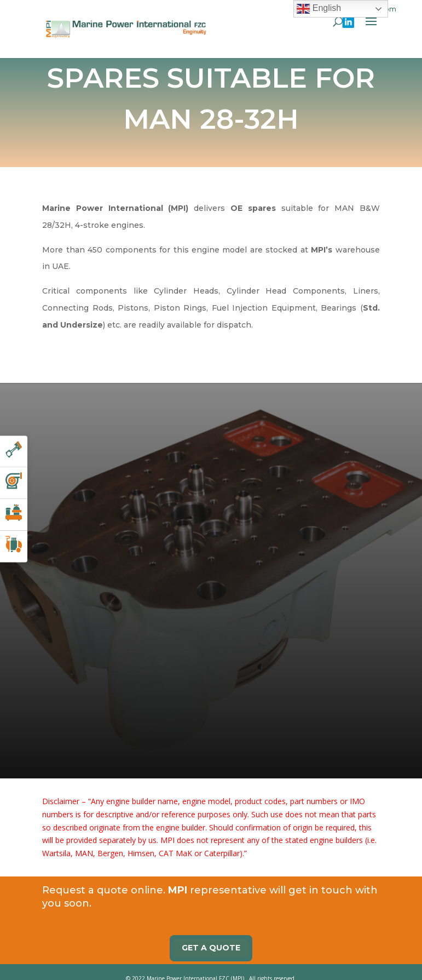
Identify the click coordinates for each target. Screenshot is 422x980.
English (319, 9)
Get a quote (211, 934)
